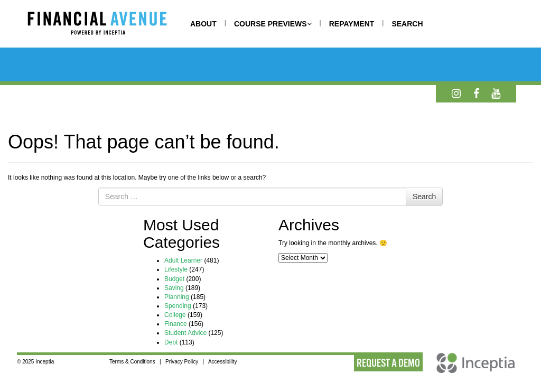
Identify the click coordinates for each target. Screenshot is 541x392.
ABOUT (203, 24)
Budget (174, 279)
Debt (171, 342)
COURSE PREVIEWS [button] (273, 24)
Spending (178, 306)
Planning (177, 297)
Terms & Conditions (132, 362)
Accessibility (222, 362)
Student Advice (185, 333)
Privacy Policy (182, 362)
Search (424, 197)
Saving (174, 288)
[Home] (108, 25)
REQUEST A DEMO (388, 363)
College (175, 315)
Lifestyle (176, 269)
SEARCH (407, 24)
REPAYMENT (352, 24)
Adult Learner (183, 260)
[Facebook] (476, 94)
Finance (176, 324)
